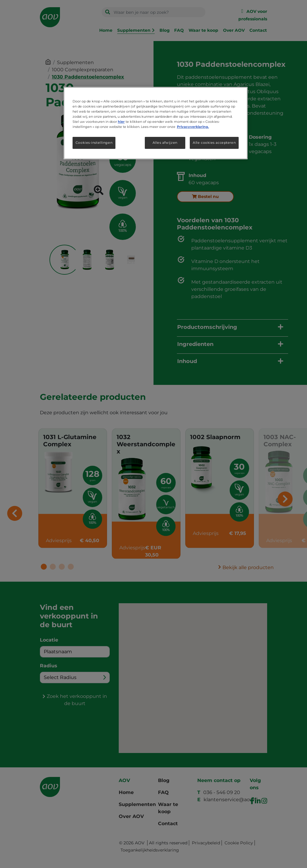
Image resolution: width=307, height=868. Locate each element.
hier (121, 122)
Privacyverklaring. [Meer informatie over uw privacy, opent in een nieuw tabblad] (193, 127)
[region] (156, 123)
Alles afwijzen (165, 143)
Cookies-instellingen (94, 143)
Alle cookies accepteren (214, 143)
